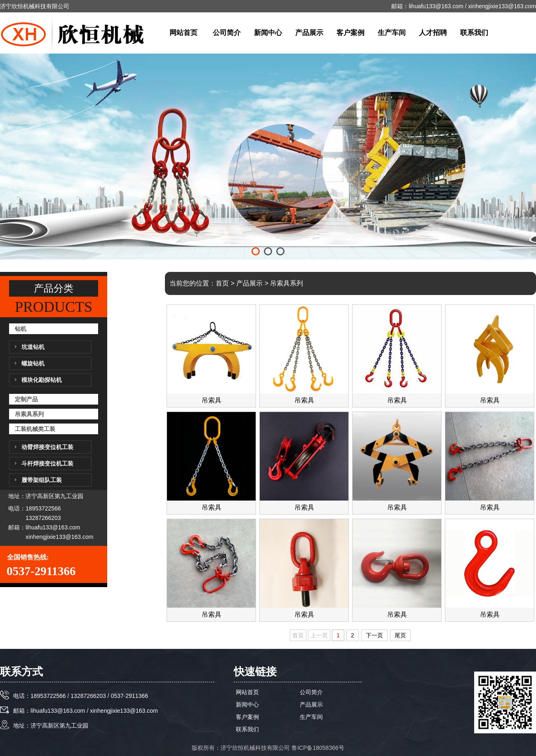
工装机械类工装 (35, 429)
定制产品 (26, 399)
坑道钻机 (33, 347)
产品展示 (309, 33)
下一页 (374, 635)
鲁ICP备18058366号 (318, 748)
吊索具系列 (29, 414)
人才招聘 (433, 33)
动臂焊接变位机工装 (47, 447)
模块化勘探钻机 (42, 380)
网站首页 (183, 33)
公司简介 (227, 33)
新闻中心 (268, 33)
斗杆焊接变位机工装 (47, 463)
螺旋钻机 (33, 363)
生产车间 (392, 33)
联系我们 (474, 33)
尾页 (400, 635)
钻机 (21, 329)
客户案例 (350, 33)
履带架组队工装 (42, 480)
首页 (222, 283)
